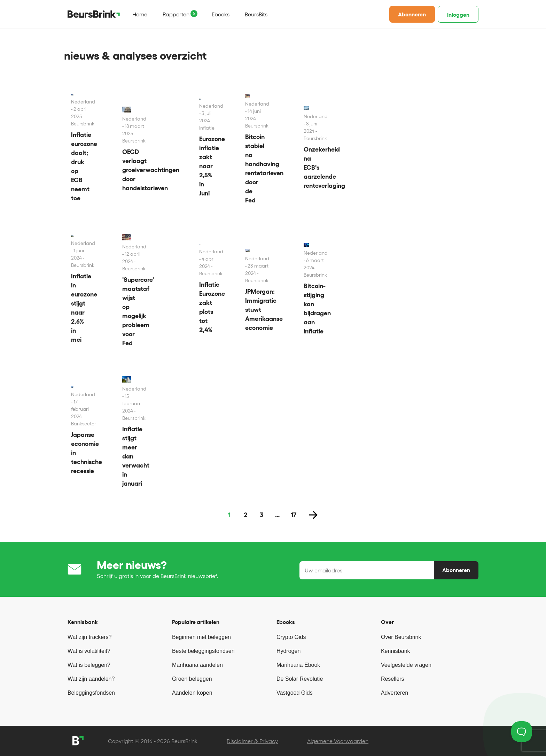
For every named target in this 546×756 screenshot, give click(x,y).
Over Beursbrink (401, 637)
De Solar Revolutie (300, 679)
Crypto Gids (291, 637)
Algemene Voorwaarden (338, 741)
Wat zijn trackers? (90, 637)
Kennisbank (396, 651)
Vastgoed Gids (295, 693)
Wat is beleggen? (89, 665)
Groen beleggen (192, 679)
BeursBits (256, 14)
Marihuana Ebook (298, 665)
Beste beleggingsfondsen (203, 651)
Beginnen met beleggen (201, 637)
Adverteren (395, 693)
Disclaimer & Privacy (252, 741)
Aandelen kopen (192, 693)
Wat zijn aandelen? (91, 679)
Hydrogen (288, 651)
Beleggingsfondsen (91, 693)
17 (294, 515)
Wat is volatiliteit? (89, 651)
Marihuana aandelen (197, 665)
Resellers (393, 679)
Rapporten (176, 14)
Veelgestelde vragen (406, 665)
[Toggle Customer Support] (522, 732)
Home (140, 14)
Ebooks (221, 14)
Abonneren (412, 14)
